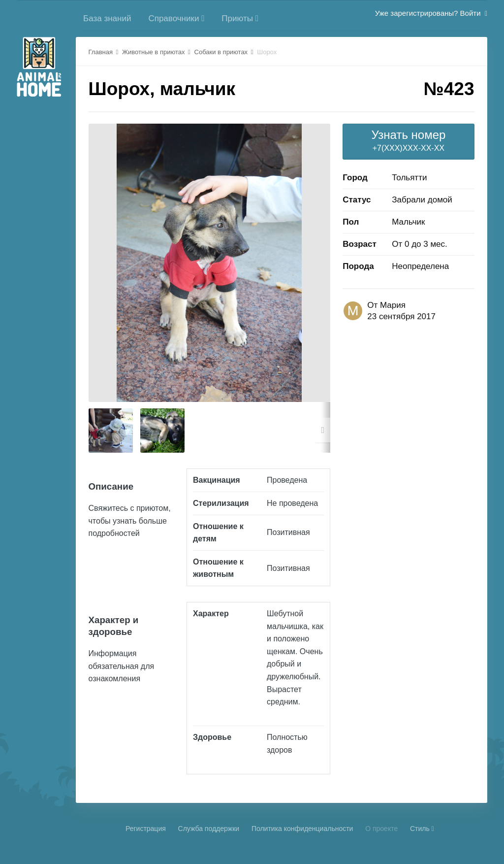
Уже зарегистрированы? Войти (431, 13)
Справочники (176, 18)
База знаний (107, 18)
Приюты (240, 18)
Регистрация (146, 829)
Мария (393, 305)
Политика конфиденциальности (302, 829)
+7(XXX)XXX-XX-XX (408, 140)
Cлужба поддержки (209, 829)
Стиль (422, 829)
